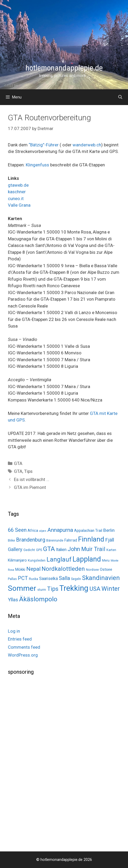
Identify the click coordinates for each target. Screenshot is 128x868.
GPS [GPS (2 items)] (39, 550)
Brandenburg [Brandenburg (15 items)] (31, 540)
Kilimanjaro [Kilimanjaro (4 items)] (17, 560)
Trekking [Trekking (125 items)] (74, 588)
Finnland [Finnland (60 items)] (91, 539)
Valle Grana (19, 205)
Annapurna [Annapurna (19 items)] (60, 530)
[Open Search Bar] (120, 97)
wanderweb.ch (87, 145)
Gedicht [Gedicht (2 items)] (29, 550)
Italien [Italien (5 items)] (61, 550)
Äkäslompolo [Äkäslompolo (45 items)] (38, 599)
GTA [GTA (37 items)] (49, 549)
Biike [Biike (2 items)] (11, 540)
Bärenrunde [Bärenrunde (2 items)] (55, 540)
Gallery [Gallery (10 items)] (15, 549)
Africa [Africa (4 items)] (33, 530)
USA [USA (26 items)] (95, 589)
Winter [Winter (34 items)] (111, 589)
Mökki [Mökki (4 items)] (20, 569)
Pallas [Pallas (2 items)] (12, 579)
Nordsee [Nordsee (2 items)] (92, 570)
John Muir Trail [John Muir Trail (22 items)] (86, 549)
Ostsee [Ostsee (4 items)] (106, 569)
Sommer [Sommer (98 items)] (22, 588)
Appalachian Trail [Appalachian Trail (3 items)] (88, 530)
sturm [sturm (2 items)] (42, 590)
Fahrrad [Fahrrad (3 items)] (71, 540)
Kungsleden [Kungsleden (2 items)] (37, 560)
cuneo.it (16, 199)
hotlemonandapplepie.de (64, 68)
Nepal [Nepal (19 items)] (33, 569)
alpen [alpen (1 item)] (43, 531)
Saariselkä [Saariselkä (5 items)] (48, 579)
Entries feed (20, 639)
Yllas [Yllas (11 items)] (13, 600)
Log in (14, 631)
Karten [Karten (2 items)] (111, 550)
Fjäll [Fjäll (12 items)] (110, 540)
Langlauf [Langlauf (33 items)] (59, 559)
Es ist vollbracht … (32, 479)
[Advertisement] (47, 763)
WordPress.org (23, 655)
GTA (18, 463)
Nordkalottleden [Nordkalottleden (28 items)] (63, 569)
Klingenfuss (37, 165)
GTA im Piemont (30, 487)
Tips (28, 471)
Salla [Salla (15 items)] (64, 578)
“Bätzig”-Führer (44, 145)
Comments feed (24, 647)
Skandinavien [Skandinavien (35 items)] (101, 578)
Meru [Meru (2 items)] (106, 560)
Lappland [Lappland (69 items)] (87, 559)
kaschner (17, 192)
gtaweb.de (18, 185)
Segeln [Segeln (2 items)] (76, 579)
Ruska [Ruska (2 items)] (34, 579)
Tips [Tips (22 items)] (53, 589)
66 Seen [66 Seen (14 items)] (17, 530)
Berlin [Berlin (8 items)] (109, 530)
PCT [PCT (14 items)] (23, 578)
